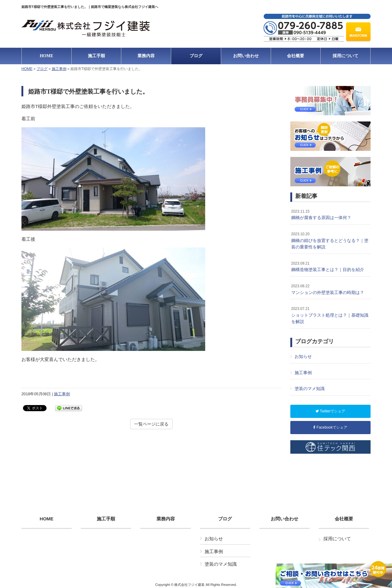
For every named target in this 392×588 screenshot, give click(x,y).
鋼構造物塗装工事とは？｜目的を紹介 (328, 267)
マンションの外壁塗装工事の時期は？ (328, 289)
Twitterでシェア (330, 411)
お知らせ (303, 356)
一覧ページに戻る (151, 424)
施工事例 (59, 69)
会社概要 (344, 519)
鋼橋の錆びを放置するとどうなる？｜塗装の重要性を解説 (330, 241)
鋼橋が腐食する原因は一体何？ (321, 215)
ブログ (42, 69)
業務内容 (166, 519)
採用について (337, 539)
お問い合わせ (285, 519)
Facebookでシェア (330, 427)
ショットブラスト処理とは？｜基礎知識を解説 (330, 315)
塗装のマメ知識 (310, 389)
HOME (27, 69)
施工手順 (106, 519)
